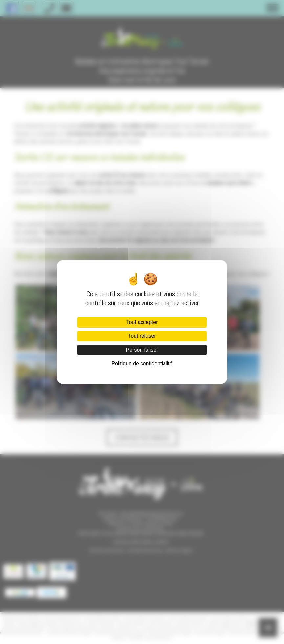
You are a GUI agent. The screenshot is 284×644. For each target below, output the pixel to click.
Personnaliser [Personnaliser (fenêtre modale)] (142, 350)
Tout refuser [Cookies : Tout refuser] (142, 336)
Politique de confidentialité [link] (142, 364)
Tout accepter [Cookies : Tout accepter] (142, 322)
